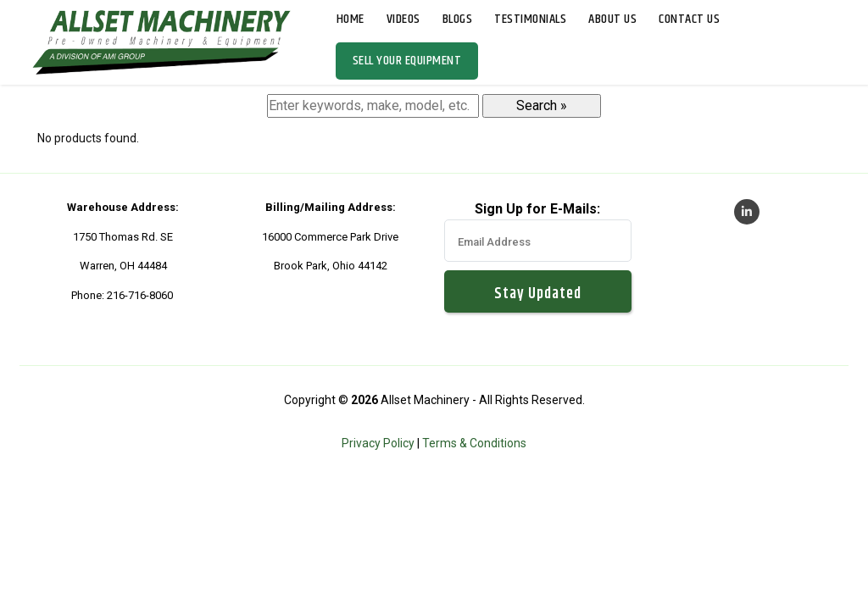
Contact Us (689, 19)
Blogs (458, 19)
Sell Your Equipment (407, 61)
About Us (612, 19)
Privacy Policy (378, 443)
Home (351, 19)
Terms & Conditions (474, 443)
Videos (403, 19)
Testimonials (530, 19)
